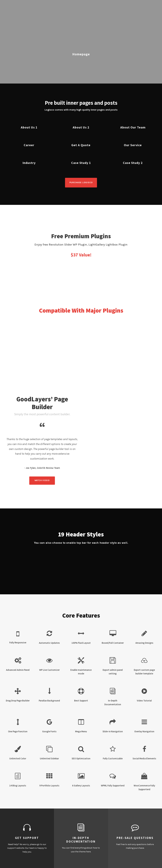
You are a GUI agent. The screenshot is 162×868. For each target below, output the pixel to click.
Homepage (81, 54)
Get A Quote (81, 145)
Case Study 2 (133, 163)
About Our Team (133, 127)
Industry (29, 163)
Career (29, 145)
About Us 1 (29, 127)
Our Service (133, 145)
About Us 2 (81, 127)
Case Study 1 (81, 163)
